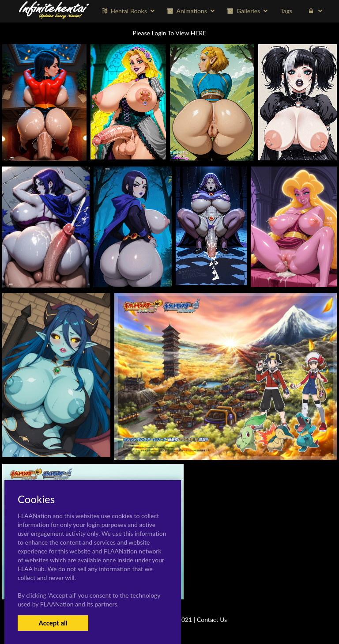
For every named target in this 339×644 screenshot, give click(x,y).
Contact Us (212, 619)
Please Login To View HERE (170, 33)
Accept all (53, 623)
